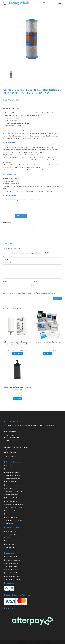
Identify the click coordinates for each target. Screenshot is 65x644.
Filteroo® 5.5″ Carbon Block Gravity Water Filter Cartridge (17, 388)
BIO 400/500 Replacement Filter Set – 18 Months (48, 343)
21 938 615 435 (12, 456)
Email (36, 282)
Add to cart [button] (48, 354)
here (18, 108)
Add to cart (21, 216)
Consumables (32, 225)
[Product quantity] (8, 215)
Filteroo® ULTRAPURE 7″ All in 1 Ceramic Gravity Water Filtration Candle (17, 343)
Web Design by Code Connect (43, 642)
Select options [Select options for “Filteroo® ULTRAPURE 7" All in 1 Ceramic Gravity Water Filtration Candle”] (17, 354)
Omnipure (25, 123)
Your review (8, 262)
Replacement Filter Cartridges (19, 225)
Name (6, 282)
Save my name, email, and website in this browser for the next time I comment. (29, 293)
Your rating (7, 257)
